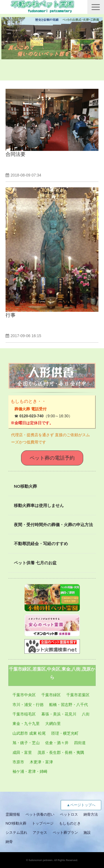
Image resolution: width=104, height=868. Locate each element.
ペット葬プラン (65, 833)
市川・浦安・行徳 (28, 705)
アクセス (40, 833)
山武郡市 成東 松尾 (29, 733)
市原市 (18, 762)
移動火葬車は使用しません (39, 505)
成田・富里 (22, 752)
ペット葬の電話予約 (52, 458)
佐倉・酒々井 (57, 743)
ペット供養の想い (40, 814)
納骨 (9, 842)
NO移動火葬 (25, 486)
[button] (96, 7)
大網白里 (53, 724)
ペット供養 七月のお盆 (35, 563)
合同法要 (16, 154)
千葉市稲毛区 (24, 714)
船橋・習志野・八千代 (69, 705)
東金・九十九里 (26, 724)
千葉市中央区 (24, 695)
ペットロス (69, 814)
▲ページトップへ (81, 805)
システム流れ (16, 833)
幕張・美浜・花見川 (59, 714)
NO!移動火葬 (16, 823)
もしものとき (70, 823)
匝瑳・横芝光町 (65, 733)
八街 (86, 714)
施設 (87, 833)
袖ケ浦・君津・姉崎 (30, 771)
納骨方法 (91, 814)
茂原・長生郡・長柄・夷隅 (61, 752)
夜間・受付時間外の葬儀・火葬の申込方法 (53, 525)
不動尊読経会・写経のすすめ (41, 544)
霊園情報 (13, 814)
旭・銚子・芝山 (26, 743)
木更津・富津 (41, 762)
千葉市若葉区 (78, 695)
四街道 (80, 743)
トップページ (43, 823)
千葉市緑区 (51, 695)
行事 (11, 315)
